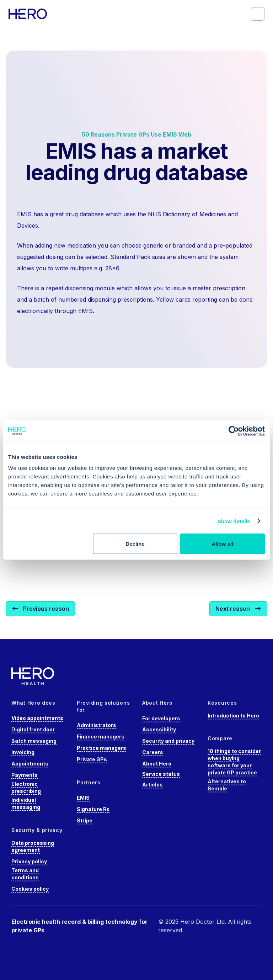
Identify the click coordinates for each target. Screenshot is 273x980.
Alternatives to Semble (227, 785)
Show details (234, 521)
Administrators (97, 725)
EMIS (83, 798)
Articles (152, 785)
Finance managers (101, 737)
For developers (161, 718)
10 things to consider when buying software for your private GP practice (234, 762)
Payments (25, 775)
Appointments (30, 764)
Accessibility (159, 729)
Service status (161, 774)
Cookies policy (30, 889)
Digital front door (33, 729)
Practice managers (101, 748)
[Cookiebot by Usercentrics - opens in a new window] (234, 431)
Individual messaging (26, 803)
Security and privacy (168, 741)
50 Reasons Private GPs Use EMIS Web (136, 134)
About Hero (157, 764)
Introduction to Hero (233, 716)
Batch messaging (34, 741)
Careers (153, 752)
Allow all (222, 544)
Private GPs (92, 759)
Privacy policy (29, 861)
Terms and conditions (25, 874)
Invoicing (23, 752)
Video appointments (37, 718)
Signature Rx (93, 809)
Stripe (85, 820)
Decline (135, 544)
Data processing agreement (33, 846)
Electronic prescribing (26, 787)
